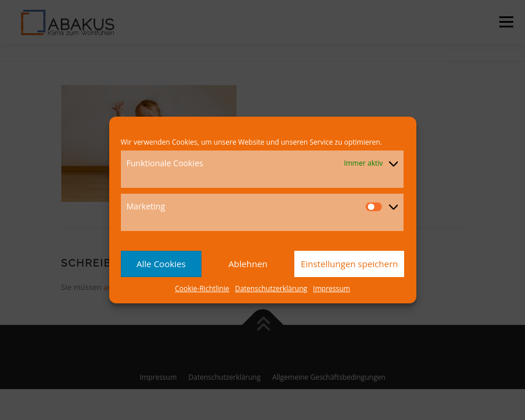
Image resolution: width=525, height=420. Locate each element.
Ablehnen (248, 264)
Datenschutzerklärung (271, 288)
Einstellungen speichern (350, 264)
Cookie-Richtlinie (202, 288)
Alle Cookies (161, 264)
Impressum (331, 288)
